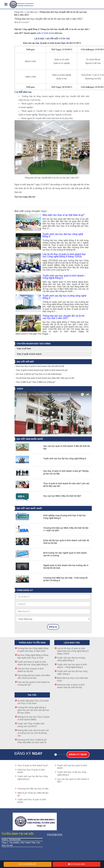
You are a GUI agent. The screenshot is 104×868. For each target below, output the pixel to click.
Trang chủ (19, 12)
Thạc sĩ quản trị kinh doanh (29, 354)
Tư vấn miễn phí (28, 864)
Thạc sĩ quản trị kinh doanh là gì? (33, 765)
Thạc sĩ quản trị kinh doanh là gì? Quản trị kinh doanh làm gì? (42, 370)
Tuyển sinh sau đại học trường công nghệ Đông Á (64, 297)
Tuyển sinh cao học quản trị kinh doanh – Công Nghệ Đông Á (64, 277)
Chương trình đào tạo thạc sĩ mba (33, 789)
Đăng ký (53, 627)
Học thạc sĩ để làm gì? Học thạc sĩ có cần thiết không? (39, 374)
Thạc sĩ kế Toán (24, 349)
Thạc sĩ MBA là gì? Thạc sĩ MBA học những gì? (36, 382)
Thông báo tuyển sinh (32, 643)
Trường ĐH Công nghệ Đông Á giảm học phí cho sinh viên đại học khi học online (33, 710)
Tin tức (32, 695)
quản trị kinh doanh (45, 33)
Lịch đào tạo (31, 12)
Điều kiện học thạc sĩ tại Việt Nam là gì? (63, 215)
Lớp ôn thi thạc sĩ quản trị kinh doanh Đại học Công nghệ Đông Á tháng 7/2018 (64, 255)
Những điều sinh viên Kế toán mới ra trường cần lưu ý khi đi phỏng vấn (33, 733)
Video (20, 389)
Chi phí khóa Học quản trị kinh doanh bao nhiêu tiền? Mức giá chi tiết (45, 378)
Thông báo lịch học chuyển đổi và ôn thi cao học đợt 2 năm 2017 (63, 317)
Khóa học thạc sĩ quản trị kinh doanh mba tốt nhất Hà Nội (40, 366)
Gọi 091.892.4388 (76, 864)
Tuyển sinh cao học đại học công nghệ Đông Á (63, 235)
